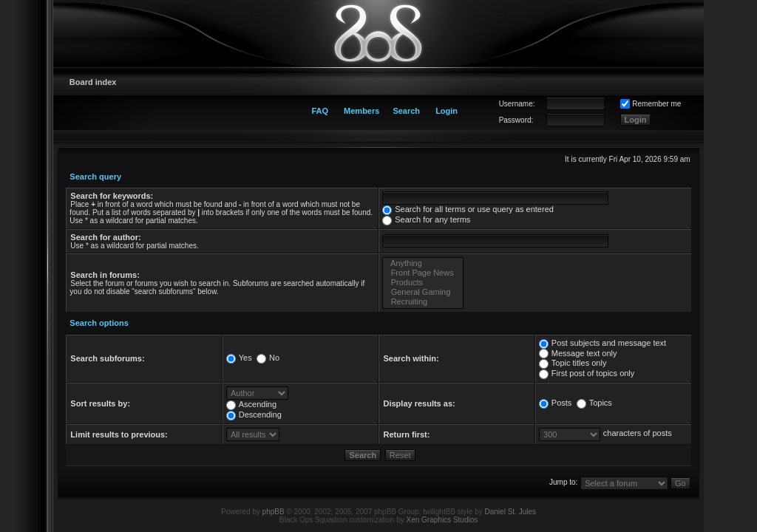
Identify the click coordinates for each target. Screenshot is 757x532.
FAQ (320, 111)
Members (361, 111)
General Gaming (422, 292)
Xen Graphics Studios (442, 520)
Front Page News (422, 273)
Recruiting (422, 302)
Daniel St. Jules (510, 512)
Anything (422, 263)
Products (422, 283)
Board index (93, 82)
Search (406, 111)
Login (447, 111)
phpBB (274, 512)
